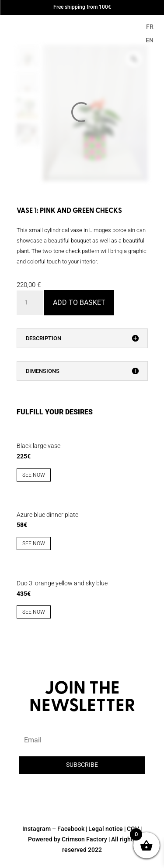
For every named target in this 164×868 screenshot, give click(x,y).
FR (150, 27)
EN (150, 40)
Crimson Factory (84, 839)
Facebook (71, 829)
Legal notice (106, 829)
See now (34, 475)
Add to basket (79, 302)
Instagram (37, 829)
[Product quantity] (30, 303)
